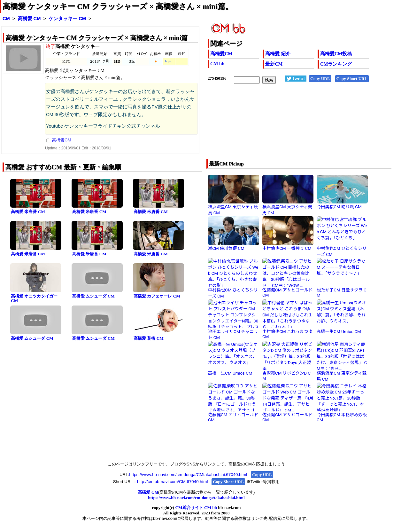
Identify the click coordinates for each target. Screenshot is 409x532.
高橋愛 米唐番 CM (28, 212)
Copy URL (320, 79)
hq (167, 61)
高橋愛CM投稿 (336, 54)
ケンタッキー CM (67, 19)
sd (171, 61)
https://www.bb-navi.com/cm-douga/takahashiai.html (196, 498)
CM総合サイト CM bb (196, 508)
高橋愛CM (221, 54)
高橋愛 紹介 (278, 54)
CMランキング (336, 64)
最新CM (274, 64)
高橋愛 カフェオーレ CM (157, 296)
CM (6, 19)
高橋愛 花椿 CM (149, 338)
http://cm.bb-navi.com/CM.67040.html (172, 482)
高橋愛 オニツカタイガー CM (34, 298)
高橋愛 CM (29, 19)
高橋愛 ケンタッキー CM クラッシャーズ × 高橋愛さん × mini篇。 (118, 6)
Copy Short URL (352, 79)
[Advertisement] (282, 126)
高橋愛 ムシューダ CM (93, 296)
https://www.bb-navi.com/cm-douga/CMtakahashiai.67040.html (188, 475)
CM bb (217, 64)
